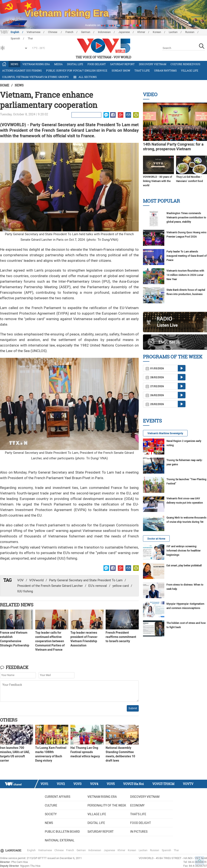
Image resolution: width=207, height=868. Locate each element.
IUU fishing (25, 591)
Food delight (97, 64)
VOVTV (188, 784)
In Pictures (139, 832)
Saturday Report (122, 64)
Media (58, 64)
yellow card (121, 586)
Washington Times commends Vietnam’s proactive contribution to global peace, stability (186, 218)
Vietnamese (34, 32)
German (86, 32)
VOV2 (61, 784)
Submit (133, 708)
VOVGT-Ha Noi (133, 784)
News (14, 64)
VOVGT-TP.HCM (163, 784)
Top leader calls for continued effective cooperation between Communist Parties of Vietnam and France (50, 641)
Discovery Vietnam (153, 64)
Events (152, 421)
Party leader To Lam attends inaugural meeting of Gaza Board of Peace (187, 256)
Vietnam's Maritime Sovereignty (165, 433)
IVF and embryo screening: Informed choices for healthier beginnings (184, 551)
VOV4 (94, 784)
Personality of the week (107, 805)
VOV (20, 580)
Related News (17, 605)
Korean (157, 32)
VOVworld (36, 580)
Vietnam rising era (36, 64)
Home (5, 85)
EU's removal (98, 586)
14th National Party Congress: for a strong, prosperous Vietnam (173, 147)
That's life (142, 70)
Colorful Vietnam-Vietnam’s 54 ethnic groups (35, 77)
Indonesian (104, 32)
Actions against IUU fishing (22, 70)
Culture (51, 805)
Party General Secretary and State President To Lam (86, 580)
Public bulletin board (62, 832)
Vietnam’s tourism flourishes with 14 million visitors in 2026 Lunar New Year (185, 275)
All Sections (85, 77)
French (69, 32)
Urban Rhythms (165, 70)
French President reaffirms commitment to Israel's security (121, 637)
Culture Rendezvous (185, 64)
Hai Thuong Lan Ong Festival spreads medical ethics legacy (85, 752)
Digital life (75, 64)
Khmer (141, 32)
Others (9, 720)
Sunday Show (121, 70)
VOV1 (44, 784)
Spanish (166, 850)
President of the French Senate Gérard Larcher (50, 586)
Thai (176, 850)
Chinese (53, 32)
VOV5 (111, 784)
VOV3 (77, 784)
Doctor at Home (156, 539)
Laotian (173, 32)
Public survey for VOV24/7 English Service (77, 70)
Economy (137, 805)
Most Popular (161, 201)
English (15, 32)
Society (51, 814)
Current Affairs (58, 797)
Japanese (124, 32)
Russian (190, 32)
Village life (190, 70)
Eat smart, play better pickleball (184, 566)
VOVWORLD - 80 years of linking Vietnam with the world (157, 181)
